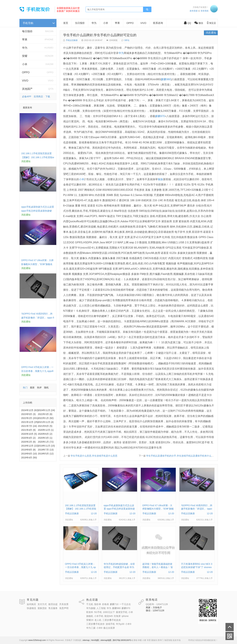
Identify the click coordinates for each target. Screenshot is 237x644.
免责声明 (64, 608)
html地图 (95, 640)
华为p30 (120, 624)
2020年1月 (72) (46, 442)
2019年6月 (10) (29, 454)
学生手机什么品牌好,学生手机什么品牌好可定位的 (100, 35)
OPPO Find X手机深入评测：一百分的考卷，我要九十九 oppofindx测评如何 (37, 371)
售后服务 (53, 608)
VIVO (25, 81)
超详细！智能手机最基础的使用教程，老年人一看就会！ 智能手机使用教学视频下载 (158, 567)
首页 (66, 23)
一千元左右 (125, 604)
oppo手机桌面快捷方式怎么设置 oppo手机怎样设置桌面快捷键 (119, 509)
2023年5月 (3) (28, 414)
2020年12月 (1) (46, 430)
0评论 (127, 40)
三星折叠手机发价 (95, 624)
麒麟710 (114, 604)
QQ (187, 23)
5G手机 (98, 612)
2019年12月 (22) (30, 446)
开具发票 (64, 604)
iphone (125, 616)
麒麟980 (166, 79)
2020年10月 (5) (29, 434)
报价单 (98, 604)
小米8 (99, 628)
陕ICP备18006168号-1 (123, 640)
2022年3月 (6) (45, 414)
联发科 (90, 612)
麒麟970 (160, 116)
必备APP (27, 97)
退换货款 (42, 608)
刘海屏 (117, 616)
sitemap (86, 640)
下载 (48, 97)
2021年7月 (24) (29, 426)
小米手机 (99, 616)
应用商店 (38, 97)
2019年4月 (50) (29, 458)
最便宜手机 (122, 612)
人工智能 (101, 608)
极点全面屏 (109, 628)
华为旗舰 (91, 608)
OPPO (26, 72)
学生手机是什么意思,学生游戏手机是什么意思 (94, 456)
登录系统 (205, 11)
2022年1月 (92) (46, 418)
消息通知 (211, 33)
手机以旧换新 (72, 40)
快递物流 (31, 608)
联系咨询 (158, 23)
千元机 (90, 604)
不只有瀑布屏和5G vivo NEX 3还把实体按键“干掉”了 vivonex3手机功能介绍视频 (197, 567)
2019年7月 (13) (46, 450)
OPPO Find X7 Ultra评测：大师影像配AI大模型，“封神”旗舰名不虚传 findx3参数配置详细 (37, 264)
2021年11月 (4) (46, 422)
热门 (25, 388)
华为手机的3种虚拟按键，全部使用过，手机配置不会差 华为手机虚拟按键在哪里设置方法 (119, 567)
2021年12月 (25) (30, 422)
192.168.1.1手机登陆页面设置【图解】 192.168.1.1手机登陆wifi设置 (38, 157)
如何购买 (31, 604)
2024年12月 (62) (30, 410)
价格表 (105, 604)
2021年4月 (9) (28, 430)
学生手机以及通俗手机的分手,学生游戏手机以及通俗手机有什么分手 (181, 456)
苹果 (25, 40)
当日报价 (80, 23)
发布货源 (194, 11)
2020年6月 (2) (45, 434)
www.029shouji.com (37, 640)
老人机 (98, 620)
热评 (39, 388)
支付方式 (42, 604)
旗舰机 (90, 616)
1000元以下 (109, 612)
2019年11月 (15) (46, 446)
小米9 (128, 624)
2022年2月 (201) (30, 418)
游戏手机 (110, 624)
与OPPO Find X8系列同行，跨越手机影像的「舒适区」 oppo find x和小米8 (38, 318)
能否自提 (53, 604)
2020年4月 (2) (28, 438)
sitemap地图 (106, 640)
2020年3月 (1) (45, 438)
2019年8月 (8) (28, 450)
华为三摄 (91, 628)
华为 (25, 48)
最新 (32, 388)
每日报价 (27, 31)
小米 (25, 64)
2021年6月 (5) (45, 426)
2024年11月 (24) (46, 410)
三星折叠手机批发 (112, 620)
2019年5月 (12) (46, 454)
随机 (46, 388)
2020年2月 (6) (28, 442)
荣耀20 (90, 620)
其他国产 (27, 89)
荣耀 (25, 56)
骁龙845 (109, 616)
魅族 (160, 179)
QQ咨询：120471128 (157, 604)
